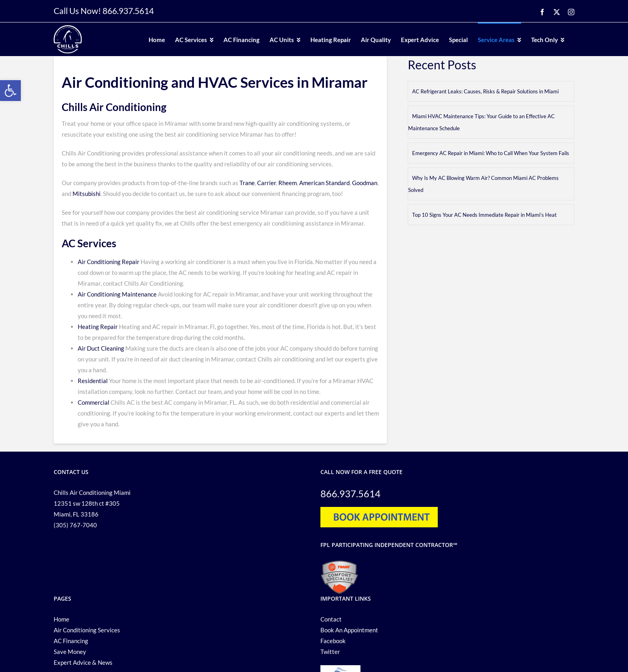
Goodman (365, 183)
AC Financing (71, 641)
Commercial (94, 402)
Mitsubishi (87, 194)
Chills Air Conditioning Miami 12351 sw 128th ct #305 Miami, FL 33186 (92, 503)
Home (61, 619)
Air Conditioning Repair (109, 262)
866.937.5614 (128, 11)
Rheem (287, 183)
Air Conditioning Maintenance (117, 294)
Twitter (330, 652)
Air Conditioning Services (87, 630)
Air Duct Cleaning (101, 348)
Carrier (267, 183)
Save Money (70, 652)
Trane (247, 183)
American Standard (324, 183)
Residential (93, 381)
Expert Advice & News (83, 662)
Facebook (333, 641)
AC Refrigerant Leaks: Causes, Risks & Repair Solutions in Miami (485, 91)
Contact (331, 619)
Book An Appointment (349, 630)
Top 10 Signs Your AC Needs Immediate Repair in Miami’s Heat (484, 215)
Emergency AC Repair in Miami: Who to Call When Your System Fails (491, 153)
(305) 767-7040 (75, 525)
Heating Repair (98, 327)
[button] (10, 91)
